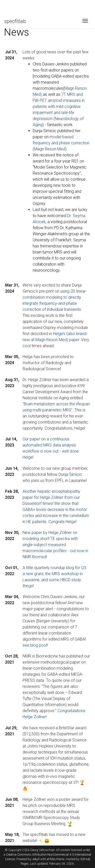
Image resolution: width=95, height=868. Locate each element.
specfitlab (15, 21)
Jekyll (36, 859)
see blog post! (35, 645)
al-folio (51, 859)
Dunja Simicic (70, 474)
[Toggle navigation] (85, 21)
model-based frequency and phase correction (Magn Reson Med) (61, 143)
